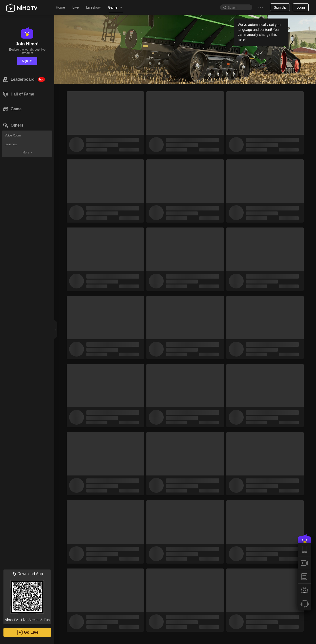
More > (27, 152)
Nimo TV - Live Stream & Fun (27, 596)
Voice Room (13, 135)
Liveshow (11, 144)
